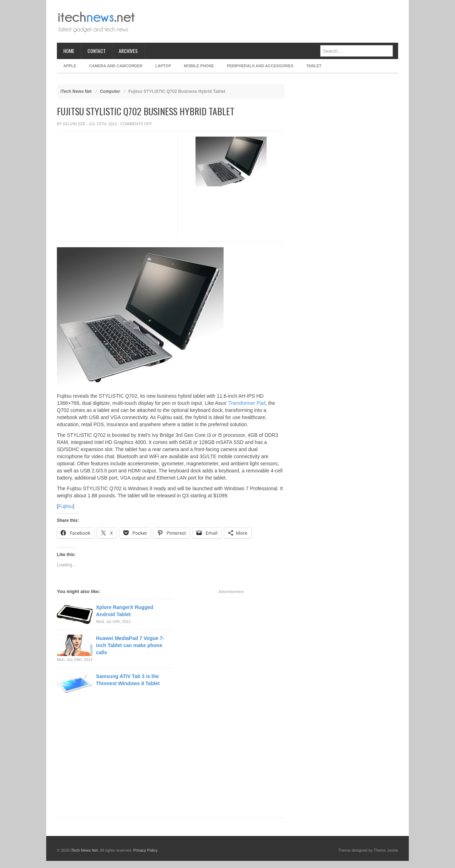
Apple (70, 66)
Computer (110, 91)
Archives (128, 51)
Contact (97, 51)
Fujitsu (66, 506)
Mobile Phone (199, 66)
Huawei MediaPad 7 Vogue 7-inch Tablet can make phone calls (130, 645)
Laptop (163, 66)
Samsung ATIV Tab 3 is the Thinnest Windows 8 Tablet (128, 680)
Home (69, 51)
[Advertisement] (269, 21)
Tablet (314, 66)
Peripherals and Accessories (260, 66)
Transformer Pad (247, 403)
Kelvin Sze (74, 124)
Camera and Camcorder (116, 66)
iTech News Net (76, 91)
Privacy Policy (145, 850)
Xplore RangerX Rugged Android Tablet (125, 611)
